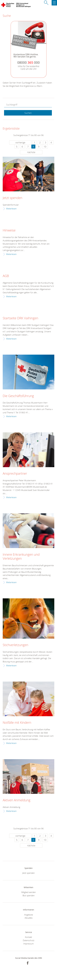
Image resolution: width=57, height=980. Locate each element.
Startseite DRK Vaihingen (20, 318)
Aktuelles (29, 918)
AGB (6, 276)
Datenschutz (29, 940)
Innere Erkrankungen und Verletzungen (21, 557)
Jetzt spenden (12, 198)
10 (45, 147)
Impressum (28, 944)
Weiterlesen (11, 209)
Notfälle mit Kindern (17, 723)
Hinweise (9, 230)
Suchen (28, 113)
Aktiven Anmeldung (17, 800)
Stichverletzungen (15, 645)
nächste (31, 152)
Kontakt (28, 937)
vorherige (20, 142)
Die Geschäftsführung (18, 396)
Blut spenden (29, 895)
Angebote (29, 915)
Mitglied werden (29, 892)
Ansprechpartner (15, 474)
